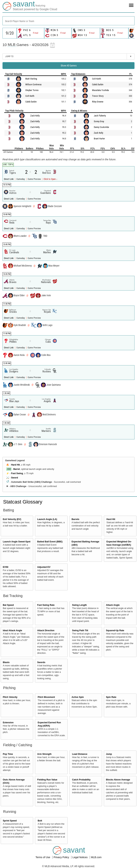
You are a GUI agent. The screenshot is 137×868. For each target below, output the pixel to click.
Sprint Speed (10, 821)
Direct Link (9, 179)
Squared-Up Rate (115, 630)
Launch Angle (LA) (47, 519)
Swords (41, 662)
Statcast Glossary (23, 502)
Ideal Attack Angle (12, 630)
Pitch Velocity (10, 697)
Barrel (17, 469)
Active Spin (78, 697)
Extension (8, 723)
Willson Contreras (33, 84)
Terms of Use (43, 857)
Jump (109, 754)
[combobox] (68, 21)
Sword (14, 478)
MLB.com (96, 857)
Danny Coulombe (101, 127)
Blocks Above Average (118, 780)
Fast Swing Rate (46, 605)
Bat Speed (8, 605)
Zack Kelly (35, 116)
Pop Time (8, 754)
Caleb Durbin (31, 102)
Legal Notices (80, 857)
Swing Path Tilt (80, 630)
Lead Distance (80, 754)
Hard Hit (15, 465)
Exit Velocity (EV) (12, 519)
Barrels (75, 519)
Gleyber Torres (32, 90)
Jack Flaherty (100, 116)
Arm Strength (44, 754)
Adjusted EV (44, 567)
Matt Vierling (31, 79)
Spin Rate (111, 697)
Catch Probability (81, 780)
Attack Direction (46, 630)
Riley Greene (98, 102)
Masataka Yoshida (100, 90)
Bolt (40, 821)
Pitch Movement (46, 697)
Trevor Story (98, 96)
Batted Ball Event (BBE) (50, 542)
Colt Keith (30, 96)
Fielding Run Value (47, 780)
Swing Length (79, 605)
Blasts (6, 662)
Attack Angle (113, 605)
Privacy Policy (62, 857)
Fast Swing (17, 473)
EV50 (6, 567)
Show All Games (69, 66)
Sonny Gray (99, 121)
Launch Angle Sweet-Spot (17, 542)
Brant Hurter (99, 139)
